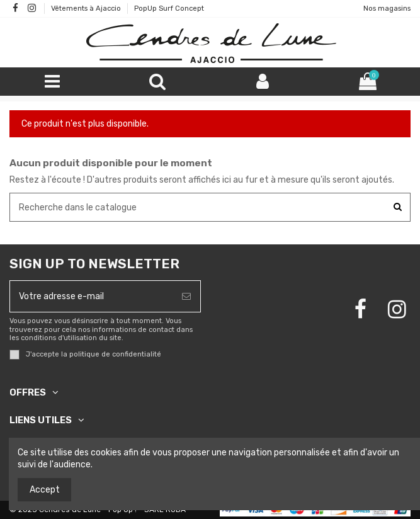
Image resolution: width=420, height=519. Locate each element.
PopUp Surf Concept (169, 9)
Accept (45, 490)
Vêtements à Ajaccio (87, 9)
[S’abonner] (186, 296)
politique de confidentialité (115, 354)
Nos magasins (387, 9)
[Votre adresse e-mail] (91, 296)
